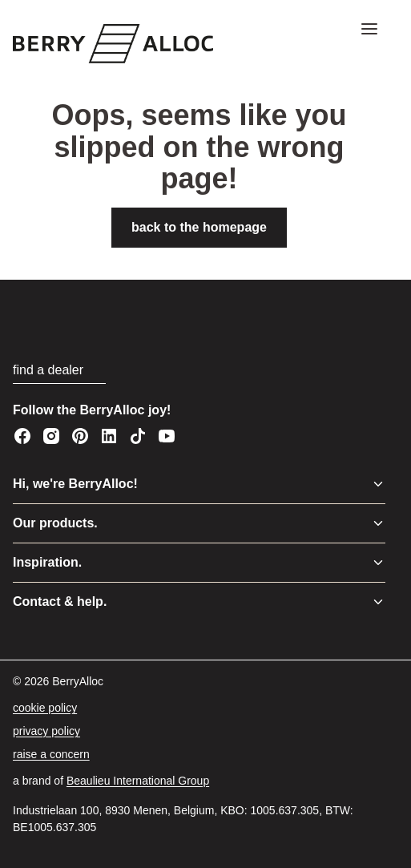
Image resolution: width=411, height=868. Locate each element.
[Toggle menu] (378, 484)
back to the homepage (199, 227)
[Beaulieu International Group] (138, 781)
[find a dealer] (59, 371)
